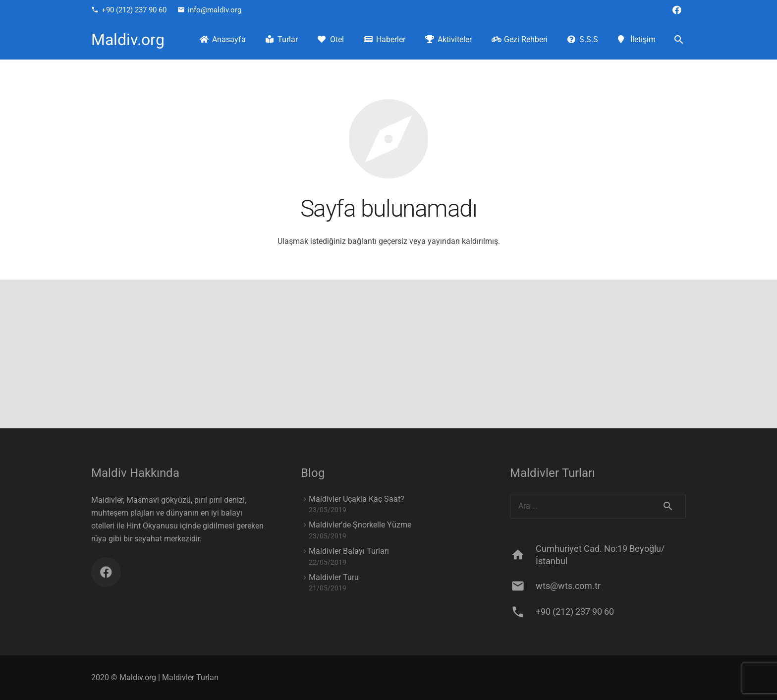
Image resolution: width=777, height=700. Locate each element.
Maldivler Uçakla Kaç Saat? (357, 499)
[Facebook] (677, 10)
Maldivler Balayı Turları (349, 551)
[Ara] (679, 40)
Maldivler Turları (190, 677)
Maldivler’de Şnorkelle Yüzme (360, 525)
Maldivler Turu (334, 577)
